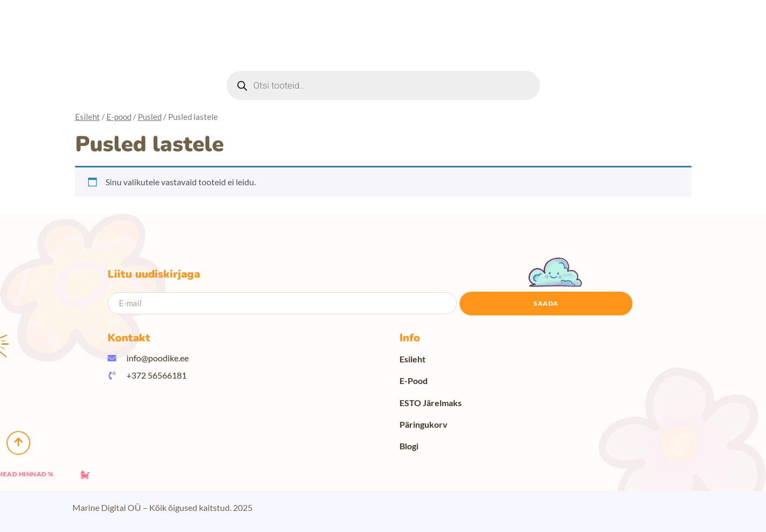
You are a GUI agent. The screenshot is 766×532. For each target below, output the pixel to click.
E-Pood (414, 381)
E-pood (119, 117)
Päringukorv (424, 424)
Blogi (409, 446)
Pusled (150, 117)
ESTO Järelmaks (431, 403)
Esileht (88, 117)
